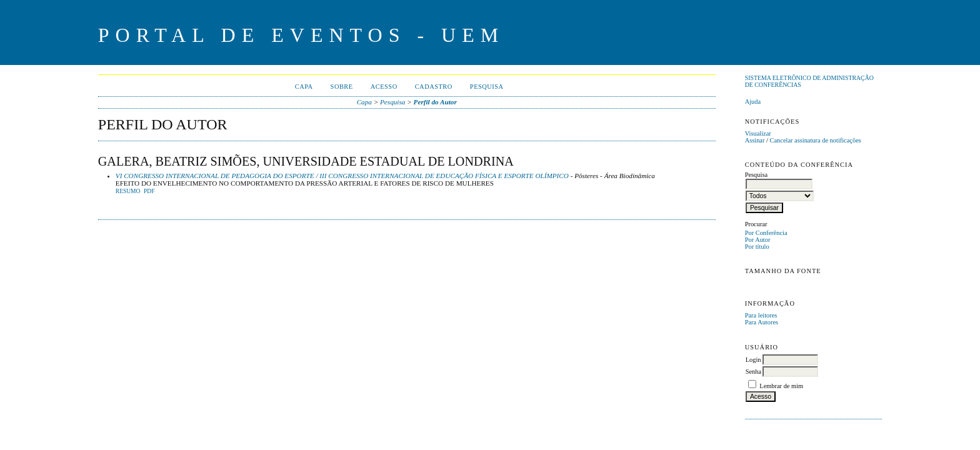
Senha (753, 372)
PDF (149, 191)
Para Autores (762, 322)
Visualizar (758, 133)
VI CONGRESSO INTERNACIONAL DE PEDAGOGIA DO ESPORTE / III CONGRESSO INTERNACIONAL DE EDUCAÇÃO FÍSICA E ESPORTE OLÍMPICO (342, 176)
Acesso (384, 87)
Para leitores (761, 315)
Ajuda (753, 102)
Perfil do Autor (435, 102)
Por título (757, 247)
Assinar (755, 140)
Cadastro (434, 87)
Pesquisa (487, 87)
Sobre (342, 87)
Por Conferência (766, 233)
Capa (304, 87)
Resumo (128, 191)
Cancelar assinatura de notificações (816, 140)
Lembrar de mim (781, 386)
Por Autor (758, 240)
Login (753, 360)
